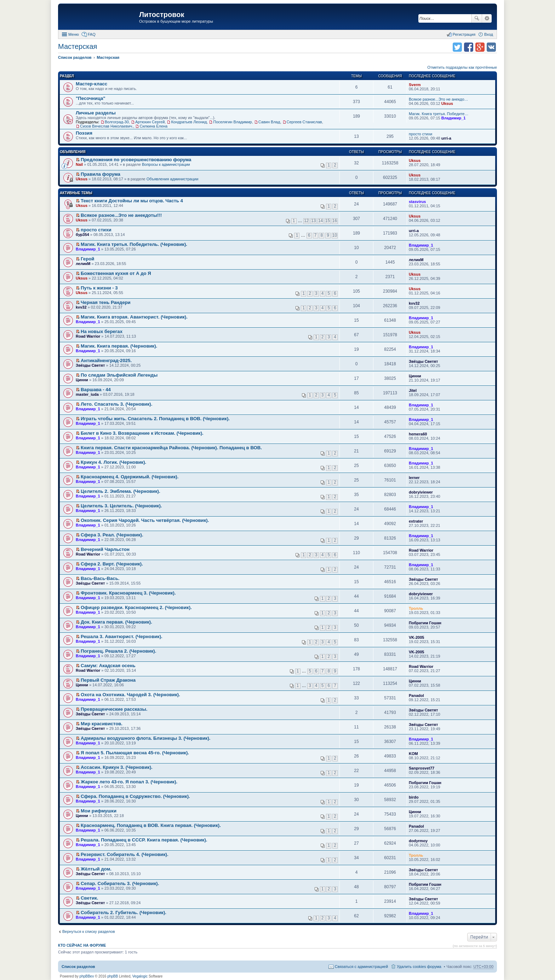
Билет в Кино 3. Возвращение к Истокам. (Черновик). (142, 433)
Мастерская (78, 46)
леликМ (83, 264)
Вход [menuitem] (489, 34)
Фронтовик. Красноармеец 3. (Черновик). (128, 593)
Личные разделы (96, 113)
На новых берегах (102, 331)
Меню (74, 34)
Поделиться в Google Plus (480, 47)
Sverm (415, 85)
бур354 (82, 235)
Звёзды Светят (90, 365)
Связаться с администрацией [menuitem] (361, 967)
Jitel (413, 390)
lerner (414, 478)
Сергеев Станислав (304, 122)
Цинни (82, 380)
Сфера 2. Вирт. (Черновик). (112, 564)
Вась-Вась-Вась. (100, 578)
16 (335, 221)
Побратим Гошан (425, 623)
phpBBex (87, 976)
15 (328, 221)
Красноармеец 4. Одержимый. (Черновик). (130, 477)
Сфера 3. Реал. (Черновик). (112, 535)
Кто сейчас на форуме (82, 945)
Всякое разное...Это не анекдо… (439, 99)
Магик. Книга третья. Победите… (439, 114)
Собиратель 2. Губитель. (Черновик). (124, 913)
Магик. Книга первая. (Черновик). (119, 346)
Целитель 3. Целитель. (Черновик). (121, 506)
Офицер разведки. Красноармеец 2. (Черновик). (136, 607)
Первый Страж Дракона (108, 680)
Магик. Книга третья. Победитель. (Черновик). (134, 244)
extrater (416, 521)
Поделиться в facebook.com (469, 47)
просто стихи (420, 134)
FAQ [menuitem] (92, 34)
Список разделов (78, 967)
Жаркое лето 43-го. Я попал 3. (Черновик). (129, 782)
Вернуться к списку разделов (88, 931)
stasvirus (417, 202)
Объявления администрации (173, 179)
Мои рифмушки (99, 811)
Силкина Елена (153, 126)
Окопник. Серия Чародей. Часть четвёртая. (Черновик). (145, 520)
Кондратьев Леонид (189, 122)
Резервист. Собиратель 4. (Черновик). (125, 854)
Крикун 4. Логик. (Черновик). (113, 462)
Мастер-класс (91, 84)
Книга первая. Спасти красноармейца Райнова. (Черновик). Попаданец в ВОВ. (171, 448)
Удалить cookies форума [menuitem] (419, 967)
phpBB (113, 976)
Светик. (89, 898)
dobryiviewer (421, 492)
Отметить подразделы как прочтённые (462, 67)
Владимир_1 (454, 118)
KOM (413, 754)
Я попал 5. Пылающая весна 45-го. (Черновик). (135, 753)
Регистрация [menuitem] (464, 34)
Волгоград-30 (117, 122)
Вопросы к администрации (166, 164)
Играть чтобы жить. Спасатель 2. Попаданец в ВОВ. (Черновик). (155, 419)
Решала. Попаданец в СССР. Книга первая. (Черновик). (144, 840)
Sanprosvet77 (422, 768)
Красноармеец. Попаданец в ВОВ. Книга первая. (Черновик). (151, 825)
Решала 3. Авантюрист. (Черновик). (122, 637)
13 (313, 221)
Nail (79, 164)
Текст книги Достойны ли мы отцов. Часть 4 (132, 201)
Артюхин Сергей (150, 122)
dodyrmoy (418, 841)
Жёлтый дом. (96, 869)
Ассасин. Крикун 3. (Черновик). (117, 767)
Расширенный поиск (487, 18)
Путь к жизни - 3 (99, 288)
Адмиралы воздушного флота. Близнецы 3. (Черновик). (145, 738)
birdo (414, 797)
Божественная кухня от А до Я (116, 273)
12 (306, 221)
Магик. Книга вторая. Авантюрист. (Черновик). (134, 317)
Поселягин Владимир (232, 122)
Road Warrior (88, 336)
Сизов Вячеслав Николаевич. (107, 126)
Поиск (477, 18)
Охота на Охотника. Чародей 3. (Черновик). (130, 695)
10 (335, 235)
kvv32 (81, 307)
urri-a (446, 138)
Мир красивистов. (102, 724)
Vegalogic (140, 976)
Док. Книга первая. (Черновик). (116, 622)
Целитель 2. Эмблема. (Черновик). (121, 491)
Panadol (416, 695)
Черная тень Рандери (106, 302)
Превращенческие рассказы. (114, 709)
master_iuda (87, 394)
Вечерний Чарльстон (105, 549)
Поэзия (84, 133)
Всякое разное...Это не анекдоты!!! (121, 215)
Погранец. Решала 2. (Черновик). (118, 651)
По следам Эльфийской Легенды (119, 375)
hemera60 (418, 434)
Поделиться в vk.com (491, 47)
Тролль (416, 608)
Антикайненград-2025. (106, 361)
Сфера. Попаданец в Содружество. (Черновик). (135, 796)
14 (321, 221)
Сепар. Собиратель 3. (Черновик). (120, 883)
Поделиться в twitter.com (457, 47)
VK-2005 (416, 637)
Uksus (447, 103)
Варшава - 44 (96, 390)
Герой (87, 259)
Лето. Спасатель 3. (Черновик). (116, 404)
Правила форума (101, 174)
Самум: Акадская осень (108, 666)
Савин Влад (269, 122)
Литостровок (162, 15)
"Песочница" (91, 98)
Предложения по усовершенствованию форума (136, 160)
